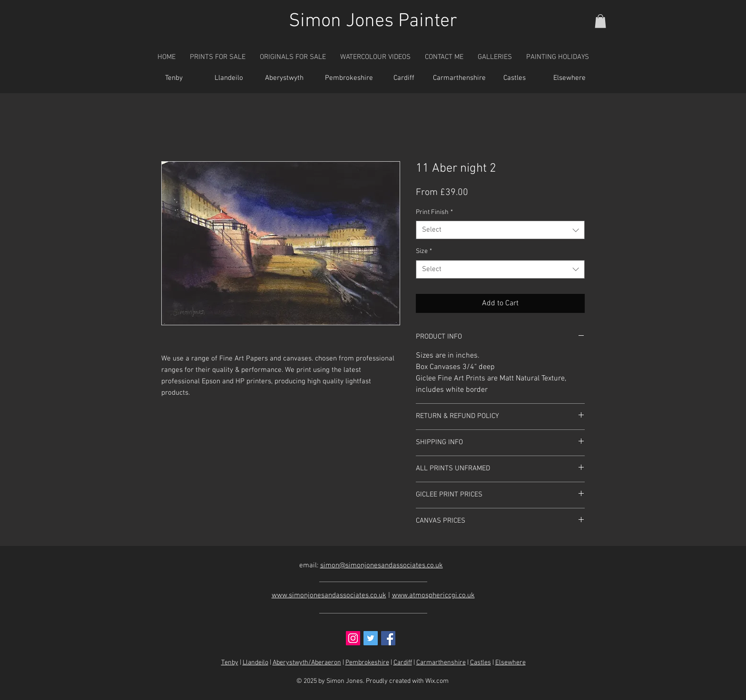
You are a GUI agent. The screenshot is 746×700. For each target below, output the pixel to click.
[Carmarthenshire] (459, 78)
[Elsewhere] (569, 78)
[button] (600, 21)
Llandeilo (255, 663)
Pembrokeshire (367, 663)
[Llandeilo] (229, 78)
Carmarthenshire (441, 663)
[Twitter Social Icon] (371, 638)
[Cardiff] (404, 78)
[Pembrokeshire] (349, 78)
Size (424, 251)
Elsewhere (510, 663)
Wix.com (437, 681)
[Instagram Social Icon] (353, 638)
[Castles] (514, 78)
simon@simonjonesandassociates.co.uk (382, 565)
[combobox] (500, 230)
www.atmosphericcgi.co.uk (433, 595)
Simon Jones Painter (373, 21)
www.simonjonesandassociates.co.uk (329, 595)
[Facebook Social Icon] (388, 638)
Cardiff (403, 663)
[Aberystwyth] (284, 78)
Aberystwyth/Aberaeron (307, 663)
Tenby (230, 663)
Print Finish (434, 212)
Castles (481, 663)
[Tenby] (174, 78)
